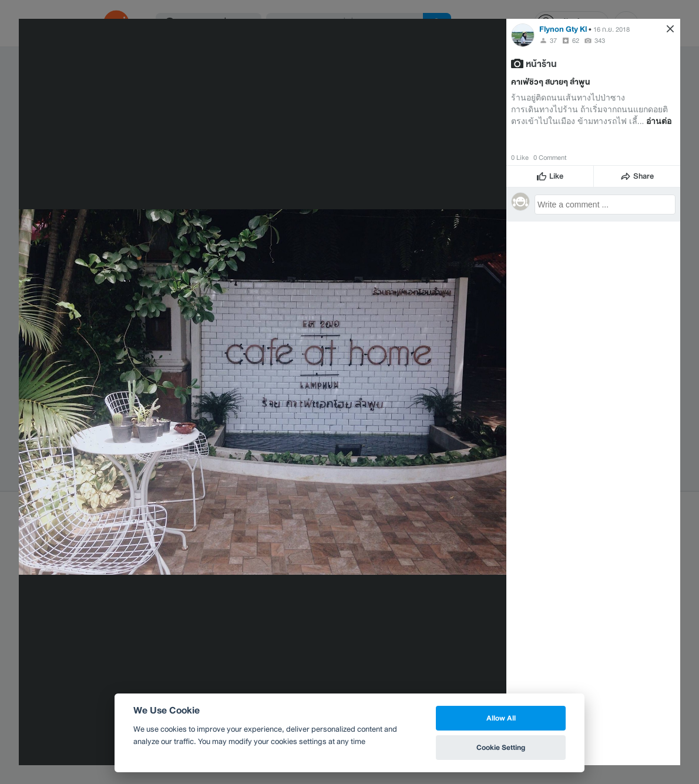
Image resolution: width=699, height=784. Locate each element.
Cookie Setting (501, 747)
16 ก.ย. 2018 (611, 29)
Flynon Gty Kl (563, 29)
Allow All (501, 718)
